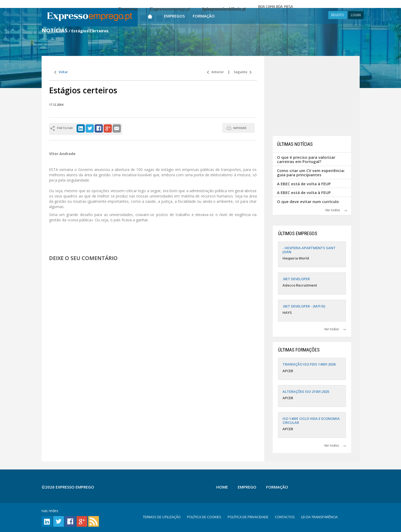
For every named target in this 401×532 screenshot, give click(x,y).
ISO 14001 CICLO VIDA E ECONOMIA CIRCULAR (311, 420)
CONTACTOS (285, 517)
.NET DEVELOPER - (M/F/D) (304, 306)
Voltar (61, 72)
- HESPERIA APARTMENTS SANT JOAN (309, 250)
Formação (204, 16)
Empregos (174, 16)
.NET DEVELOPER (296, 279)
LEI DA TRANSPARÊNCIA (319, 517)
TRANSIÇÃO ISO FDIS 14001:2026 (309, 364)
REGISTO (338, 15)
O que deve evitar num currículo (308, 201)
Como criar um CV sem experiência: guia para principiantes (311, 173)
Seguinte (243, 72)
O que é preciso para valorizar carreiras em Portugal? (306, 159)
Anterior (215, 72)
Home (222, 487)
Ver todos (336, 210)
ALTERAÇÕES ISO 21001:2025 (306, 392)
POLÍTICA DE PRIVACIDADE (248, 517)
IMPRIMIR (240, 128)
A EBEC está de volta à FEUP (304, 184)
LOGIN (356, 15)
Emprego (247, 487)
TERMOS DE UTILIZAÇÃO (162, 517)
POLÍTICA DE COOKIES (204, 517)
